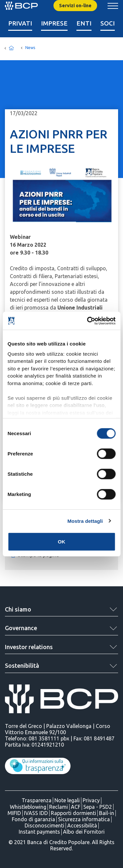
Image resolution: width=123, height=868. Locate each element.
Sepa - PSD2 (98, 807)
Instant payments (39, 832)
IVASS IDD (36, 813)
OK (61, 542)
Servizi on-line (75, 6)
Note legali (67, 800)
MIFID (14, 813)
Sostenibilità (22, 665)
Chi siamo (18, 609)
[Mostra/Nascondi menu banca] (113, 6)
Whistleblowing (28, 807)
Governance (21, 628)
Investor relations (29, 647)
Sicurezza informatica (84, 819)
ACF (76, 807)
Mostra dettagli (85, 521)
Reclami (59, 807)
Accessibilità (82, 825)
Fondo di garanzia (33, 819)
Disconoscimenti (44, 825)
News (30, 48)
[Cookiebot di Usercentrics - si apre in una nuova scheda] (88, 321)
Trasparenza (37, 800)
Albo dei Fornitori (84, 832)
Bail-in (107, 813)
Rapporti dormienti (73, 813)
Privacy (91, 800)
